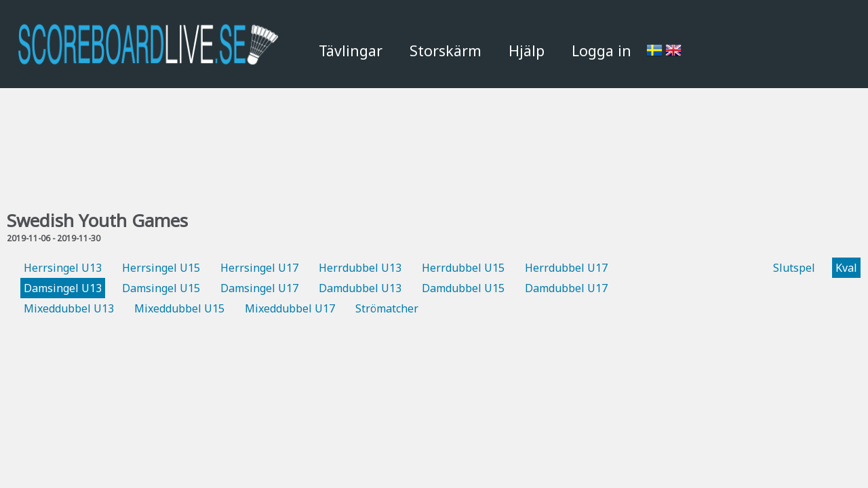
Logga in (601, 50)
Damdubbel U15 (463, 288)
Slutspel (794, 268)
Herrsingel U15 (161, 268)
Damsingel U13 (63, 288)
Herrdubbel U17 (566, 268)
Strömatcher (387, 308)
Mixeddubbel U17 (290, 308)
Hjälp (527, 50)
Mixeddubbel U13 (69, 308)
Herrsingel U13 (63, 268)
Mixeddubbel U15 (179, 308)
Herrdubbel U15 (463, 268)
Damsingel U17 (259, 288)
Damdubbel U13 (360, 288)
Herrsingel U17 (259, 268)
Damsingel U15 (161, 288)
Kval (846, 268)
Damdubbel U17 (566, 288)
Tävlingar (351, 50)
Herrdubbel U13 (360, 268)
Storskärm (446, 50)
